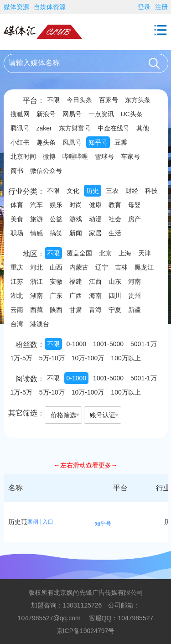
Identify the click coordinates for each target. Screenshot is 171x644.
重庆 (17, 267)
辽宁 (102, 267)
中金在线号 (114, 128)
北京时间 (23, 156)
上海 (125, 253)
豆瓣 (121, 142)
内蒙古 (79, 267)
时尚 (76, 205)
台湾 (17, 324)
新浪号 (46, 114)
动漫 (95, 219)
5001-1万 (144, 344)
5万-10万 (52, 358)
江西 (95, 281)
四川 (115, 296)
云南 (17, 310)
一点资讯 (101, 114)
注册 (161, 7)
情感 (36, 233)
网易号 (72, 114)
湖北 (17, 296)
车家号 (130, 156)
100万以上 (126, 358)
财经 (132, 191)
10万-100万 (88, 358)
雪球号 (104, 156)
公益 (56, 219)
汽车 (36, 205)
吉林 (121, 267)
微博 (49, 156)
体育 (17, 205)
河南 (135, 281)
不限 (53, 100)
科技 (151, 191)
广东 (56, 296)
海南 (95, 296)
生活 (115, 233)
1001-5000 (108, 344)
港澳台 (40, 324)
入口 (48, 522)
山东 (115, 281)
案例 (33, 522)
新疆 (135, 310)
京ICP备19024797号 (86, 631)
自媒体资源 (50, 7)
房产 (135, 219)
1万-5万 (21, 358)
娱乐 (56, 205)
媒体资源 (16, 7)
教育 (115, 205)
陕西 (56, 310)
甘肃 (76, 310)
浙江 (36, 281)
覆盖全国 (79, 253)
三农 (112, 191)
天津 (145, 253)
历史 (93, 191)
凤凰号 (72, 142)
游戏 (76, 219)
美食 (17, 219)
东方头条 (138, 100)
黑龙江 (144, 267)
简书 (17, 171)
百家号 (109, 100)
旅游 (36, 219)
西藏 (36, 310)
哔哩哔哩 (75, 156)
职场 (17, 233)
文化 (73, 191)
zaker (44, 128)
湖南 (36, 296)
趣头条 (46, 142)
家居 (95, 233)
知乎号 (98, 142)
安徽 (56, 281)
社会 (115, 219)
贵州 (135, 296)
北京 (105, 253)
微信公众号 (46, 171)
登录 (144, 7)
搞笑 (56, 233)
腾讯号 (20, 128)
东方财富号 (75, 128)
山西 (56, 267)
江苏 (17, 281)
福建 (76, 281)
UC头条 (132, 114)
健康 (95, 205)
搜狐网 (20, 114)
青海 (95, 310)
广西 (76, 296)
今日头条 (79, 100)
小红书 (20, 142)
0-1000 (77, 344)
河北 (36, 267)
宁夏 (115, 310)
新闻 (76, 233)
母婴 (135, 205)
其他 (143, 128)
